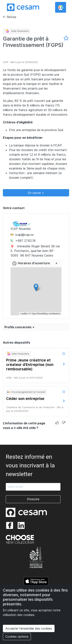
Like (57, 423)
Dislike (63, 423)
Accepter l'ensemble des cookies (29, 628)
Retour (12, 17)
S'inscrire (33, 499)
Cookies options (17, 637)
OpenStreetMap (40, 314)
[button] (36, 287)
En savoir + (36, 193)
